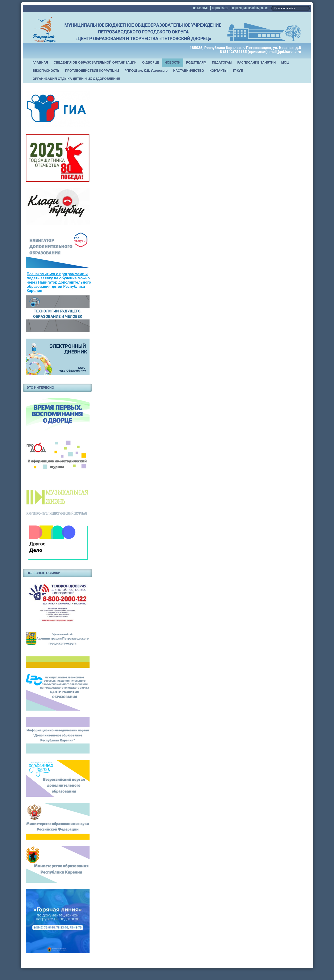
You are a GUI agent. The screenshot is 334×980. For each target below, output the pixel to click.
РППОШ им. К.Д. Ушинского (146, 71)
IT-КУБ (238, 71)
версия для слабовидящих (250, 8)
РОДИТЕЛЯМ (196, 63)
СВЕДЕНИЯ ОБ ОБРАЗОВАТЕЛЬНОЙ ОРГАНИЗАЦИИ (95, 63)
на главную (201, 8)
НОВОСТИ (173, 63)
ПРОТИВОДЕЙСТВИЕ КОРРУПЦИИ (92, 71)
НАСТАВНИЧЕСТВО (189, 71)
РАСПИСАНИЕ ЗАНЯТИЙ (257, 63)
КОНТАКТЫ (219, 71)
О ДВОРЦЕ (151, 63)
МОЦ (285, 63)
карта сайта (220, 8)
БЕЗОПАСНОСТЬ (46, 71)
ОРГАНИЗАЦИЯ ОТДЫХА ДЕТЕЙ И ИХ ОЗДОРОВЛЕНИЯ (76, 79)
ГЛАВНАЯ (40, 63)
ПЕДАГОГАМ (222, 63)
